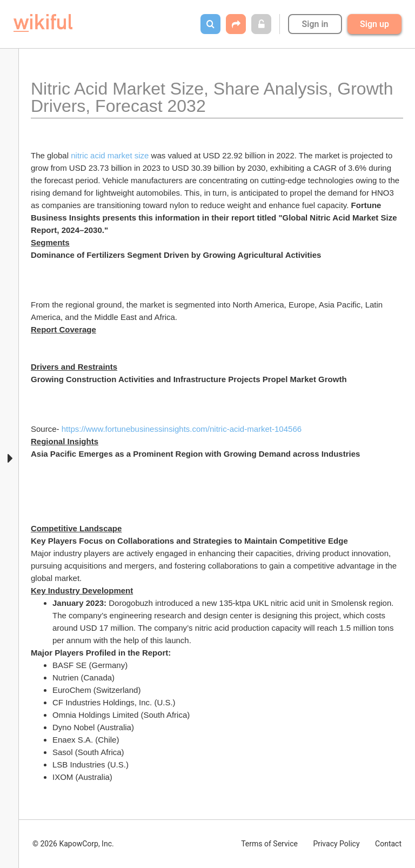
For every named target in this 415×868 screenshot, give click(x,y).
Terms (269, 844)
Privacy (336, 844)
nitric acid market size (110, 155)
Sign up (374, 24)
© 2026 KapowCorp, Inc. (73, 844)
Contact (388, 844)
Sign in (315, 24)
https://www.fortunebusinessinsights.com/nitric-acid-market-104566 (182, 429)
